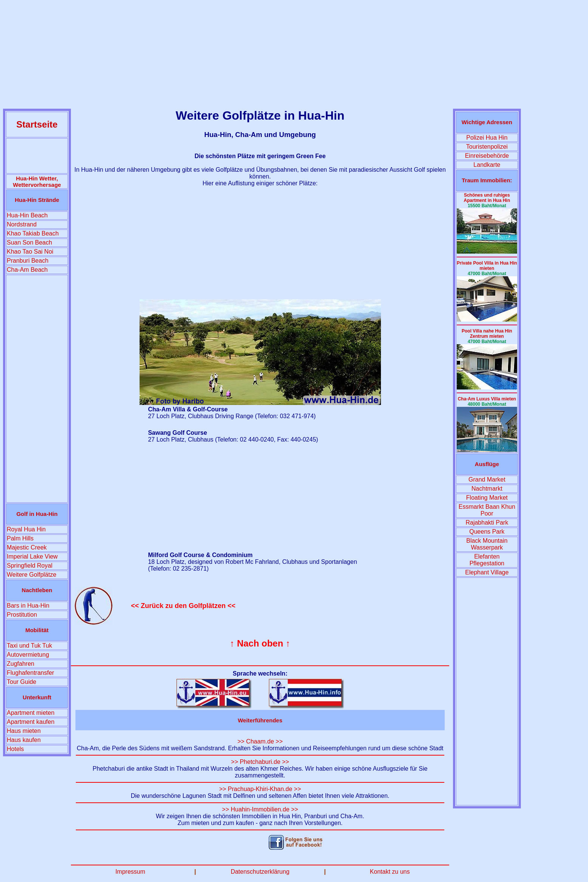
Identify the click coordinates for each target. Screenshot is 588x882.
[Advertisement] (294, 56)
